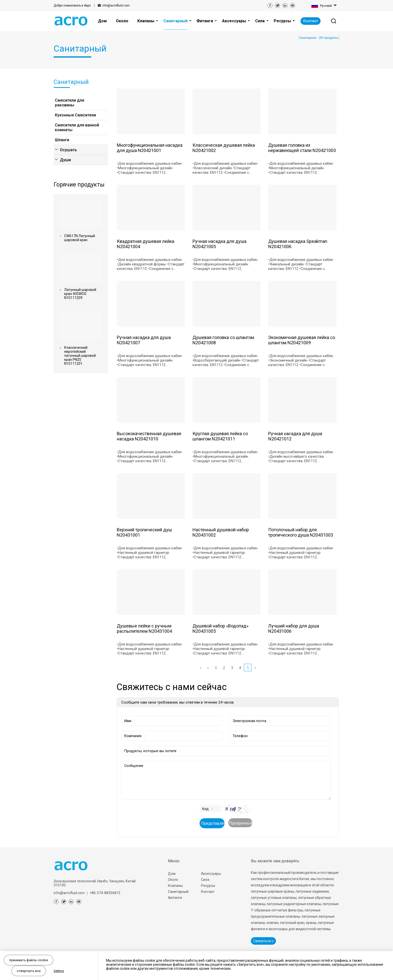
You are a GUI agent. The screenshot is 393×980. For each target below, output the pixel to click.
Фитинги (175, 898)
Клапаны (175, 886)
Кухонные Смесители (75, 115)
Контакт (311, 21)
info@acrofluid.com (116, 6)
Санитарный (178, 892)
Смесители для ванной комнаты (77, 127)
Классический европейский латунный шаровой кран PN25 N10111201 (80, 356)
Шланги (62, 140)
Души (65, 160)
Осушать (68, 150)
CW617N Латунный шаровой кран (80, 238)
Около (173, 880)
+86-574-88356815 (105, 893)
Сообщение (226, 780)
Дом (172, 874)
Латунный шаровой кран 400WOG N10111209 (80, 294)
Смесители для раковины (70, 103)
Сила (205, 880)
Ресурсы (208, 886)
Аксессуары (211, 874)
